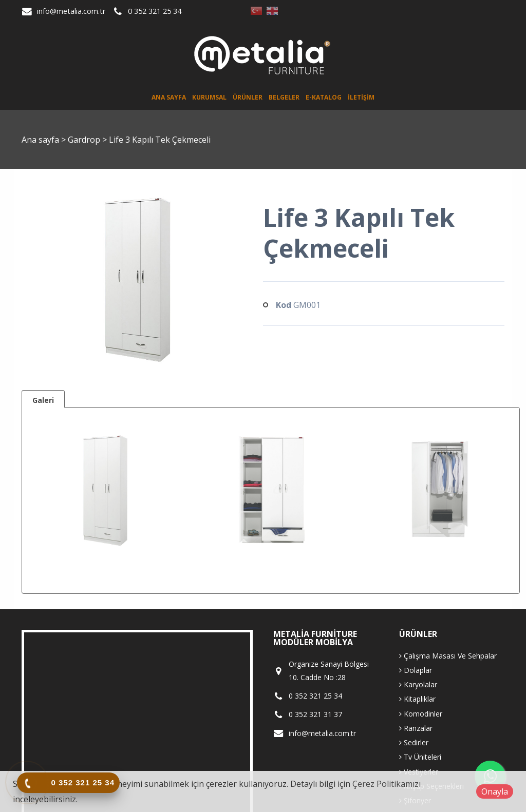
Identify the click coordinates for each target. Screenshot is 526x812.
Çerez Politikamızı (387, 784)
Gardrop (85, 140)
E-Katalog (324, 97)
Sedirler (414, 742)
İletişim (361, 97)
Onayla (495, 791)
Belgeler (284, 97)
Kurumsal (209, 97)
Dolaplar (416, 670)
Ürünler (248, 97)
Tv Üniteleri (420, 757)
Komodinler (421, 714)
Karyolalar (418, 684)
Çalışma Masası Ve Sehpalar (448, 656)
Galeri (43, 400)
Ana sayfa (169, 97)
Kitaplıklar (417, 699)
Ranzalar (416, 728)
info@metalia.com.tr (71, 11)
